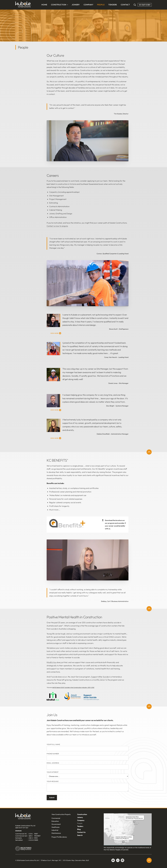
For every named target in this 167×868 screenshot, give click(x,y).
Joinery (80, 817)
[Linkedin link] (118, 860)
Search (80, 835)
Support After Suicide (100, 677)
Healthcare (55, 827)
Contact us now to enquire (57, 226)
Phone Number (53, 754)
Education (55, 821)
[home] (23, 5)
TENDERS (113, 5)
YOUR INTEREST (53, 772)
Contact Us (81, 832)
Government (56, 824)
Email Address (53, 763)
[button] (60, 5)
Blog (79, 829)
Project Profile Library (59, 837)
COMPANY (88, 5)
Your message (53, 781)
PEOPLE (101, 5)
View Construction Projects (61, 814)
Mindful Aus (51, 662)
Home (44, 5)
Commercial (56, 818)
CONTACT (125, 5)
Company (81, 820)
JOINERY (76, 5)
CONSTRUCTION (59, 5)
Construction (82, 814)
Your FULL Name (53, 744)
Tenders (80, 826)
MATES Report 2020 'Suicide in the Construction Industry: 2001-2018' (73, 687)
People (80, 823)
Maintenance (56, 833)
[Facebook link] (113, 860)
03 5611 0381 (145, 5)
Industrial (55, 830)
